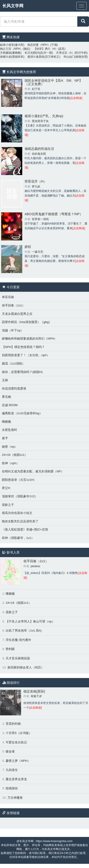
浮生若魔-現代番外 (18, 640)
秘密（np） (10, 447)
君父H (6, 488)
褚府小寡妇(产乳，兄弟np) (44, 116)
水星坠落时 (9, 430)
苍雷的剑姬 (13, 724)
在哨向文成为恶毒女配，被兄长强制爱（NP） (33, 471)
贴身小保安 (7, 45)
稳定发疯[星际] (34, 691)
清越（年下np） (13, 330)
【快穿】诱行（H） (46, 49)
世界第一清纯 (40, 219)
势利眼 (10, 649)
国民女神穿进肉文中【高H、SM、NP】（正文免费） (54, 82)
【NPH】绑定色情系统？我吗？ (23, 347)
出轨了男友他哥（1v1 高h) (24, 631)
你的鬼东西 (39, 154)
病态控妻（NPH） (39, 45)
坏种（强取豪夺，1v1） (18, 538)
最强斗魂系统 (36, 57)
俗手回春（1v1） (13, 305)
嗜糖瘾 (6, 422)
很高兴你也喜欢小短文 (17, 513)
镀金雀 (10, 751)
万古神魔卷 (15, 798)
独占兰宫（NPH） (11, 49)
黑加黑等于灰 (40, 121)
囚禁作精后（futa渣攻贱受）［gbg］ (27, 322)
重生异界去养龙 (16, 779)
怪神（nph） (11, 463)
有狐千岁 (36, 696)
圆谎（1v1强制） (13, 364)
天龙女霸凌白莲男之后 (17, 314)
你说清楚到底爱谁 (14, 388)
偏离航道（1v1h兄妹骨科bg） (22, 413)
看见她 (6, 397)
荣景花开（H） (36, 181)
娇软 (28, 247)
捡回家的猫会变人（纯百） (26, 667)
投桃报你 (12, 788)
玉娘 (5, 380)
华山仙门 (69, 57)
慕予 (5, 438)
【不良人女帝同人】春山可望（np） (30, 621)
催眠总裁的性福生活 (39, 149)
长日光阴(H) (32, 53)
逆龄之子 (8, 505)
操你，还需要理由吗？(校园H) (22, 372)
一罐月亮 (37, 252)
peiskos (35, 566)
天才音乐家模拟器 (18, 658)
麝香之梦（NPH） (18, 761)
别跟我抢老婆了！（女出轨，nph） (26, 355)
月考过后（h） (65, 53)
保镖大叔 (6, 57)
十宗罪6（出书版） (19, 733)
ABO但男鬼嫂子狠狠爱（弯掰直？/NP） (54, 214)
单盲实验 (8, 297)
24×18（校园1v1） (15, 455)
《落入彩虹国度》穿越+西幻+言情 (25, 529)
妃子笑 (36, 89)
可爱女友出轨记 (16, 742)
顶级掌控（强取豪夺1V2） (20, 496)
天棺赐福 (6, 53)
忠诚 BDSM (10, 405)
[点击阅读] (76, 98)
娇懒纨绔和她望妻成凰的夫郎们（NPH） (29, 339)
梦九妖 (36, 186)
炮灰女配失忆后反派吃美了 (20, 521)
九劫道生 (12, 770)
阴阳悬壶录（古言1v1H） (19, 480)
